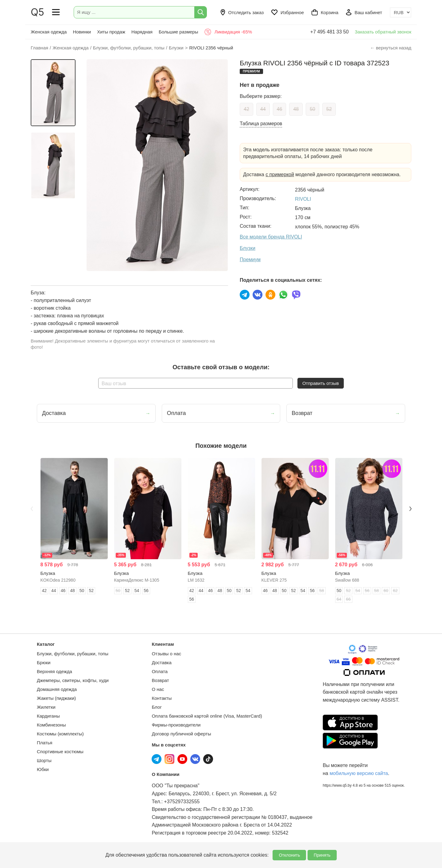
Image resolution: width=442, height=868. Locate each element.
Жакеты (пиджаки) (56, 698)
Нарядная (142, 32)
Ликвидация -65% (228, 32)
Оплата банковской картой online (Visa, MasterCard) (207, 716)
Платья (45, 743)
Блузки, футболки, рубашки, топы (73, 654)
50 (312, 109)
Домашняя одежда (57, 689)
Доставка (161, 663)
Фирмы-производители (176, 725)
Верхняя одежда (54, 671)
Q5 (37, 12)
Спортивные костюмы (60, 752)
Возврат (160, 680)
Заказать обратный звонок (383, 32)
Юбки (43, 769)
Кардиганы (48, 716)
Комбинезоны (51, 725)
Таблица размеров (261, 124)
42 (246, 109)
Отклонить (289, 855)
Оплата (160, 671)
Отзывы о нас (166, 654)
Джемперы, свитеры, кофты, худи (73, 680)
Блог (157, 707)
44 (263, 109)
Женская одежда (49, 32)
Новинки (82, 32)
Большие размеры (178, 32)
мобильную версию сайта (359, 773)
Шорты (44, 760)
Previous (32, 509)
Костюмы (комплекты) (60, 734)
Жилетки (46, 707)
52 (329, 109)
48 (296, 109)
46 (280, 109)
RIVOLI (303, 199)
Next (410, 509)
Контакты (162, 698)
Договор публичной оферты (181, 734)
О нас (158, 689)
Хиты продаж (111, 32)
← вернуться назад (391, 48)
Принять (322, 855)
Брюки (44, 663)
